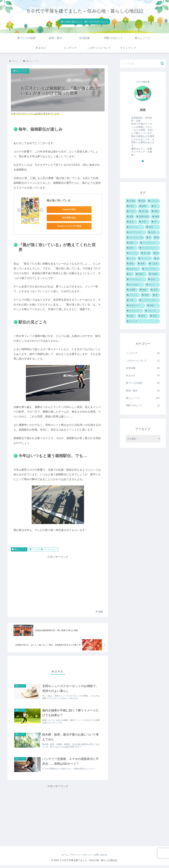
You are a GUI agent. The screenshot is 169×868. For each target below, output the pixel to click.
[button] (162, 63)
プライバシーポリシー (81, 858)
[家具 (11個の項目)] (143, 316)
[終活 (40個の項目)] (131, 222)
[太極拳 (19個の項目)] (132, 290)
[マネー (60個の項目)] (131, 211)
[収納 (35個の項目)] (132, 243)
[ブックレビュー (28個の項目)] (149, 248)
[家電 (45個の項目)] (130, 217)
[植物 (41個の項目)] (156, 217)
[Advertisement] (58, 582)
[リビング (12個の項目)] (152, 311)
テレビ (34, 549)
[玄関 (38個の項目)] (152, 227)
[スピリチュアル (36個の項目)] (135, 238)
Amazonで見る (62, 209)
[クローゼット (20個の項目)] (136, 279)
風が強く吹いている (59, 200)
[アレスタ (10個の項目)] (143, 321)
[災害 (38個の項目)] (144, 222)
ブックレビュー (49, 549)
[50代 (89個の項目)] (132, 206)
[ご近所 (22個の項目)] (154, 264)
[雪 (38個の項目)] (155, 222)
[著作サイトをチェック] (143, 161)
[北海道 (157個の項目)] (131, 201)
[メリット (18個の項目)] (133, 295)
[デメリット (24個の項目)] (145, 259)
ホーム (63, 858)
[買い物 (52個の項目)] (144, 211)
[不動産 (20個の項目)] (154, 274)
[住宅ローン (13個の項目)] (135, 306)
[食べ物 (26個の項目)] (146, 253)
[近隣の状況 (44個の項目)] (143, 217)
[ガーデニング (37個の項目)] (136, 232)
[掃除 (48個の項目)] (155, 211)
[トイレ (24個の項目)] (131, 259)
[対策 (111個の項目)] (142, 201)
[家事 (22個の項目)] (142, 264)
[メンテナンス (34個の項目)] (150, 243)
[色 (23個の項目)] (157, 259)
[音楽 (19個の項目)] (153, 279)
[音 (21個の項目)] (130, 274)
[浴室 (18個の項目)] (155, 290)
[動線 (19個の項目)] (144, 290)
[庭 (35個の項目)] (157, 238)
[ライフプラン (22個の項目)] (151, 269)
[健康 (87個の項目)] (144, 206)
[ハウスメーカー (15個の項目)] (149, 300)
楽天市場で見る (62, 218)
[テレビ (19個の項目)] (152, 285)
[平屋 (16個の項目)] (132, 300)
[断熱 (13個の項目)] (153, 306)
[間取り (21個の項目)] (141, 274)
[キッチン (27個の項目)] (132, 253)
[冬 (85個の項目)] (155, 206)
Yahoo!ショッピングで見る (62, 226)
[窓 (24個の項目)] (156, 253)
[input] (143, 64)
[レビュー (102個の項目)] (154, 201)
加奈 (143, 110)
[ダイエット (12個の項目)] (135, 311)
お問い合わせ (103, 858)
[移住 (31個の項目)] (132, 248)
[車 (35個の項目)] (149, 238)
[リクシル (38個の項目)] (135, 227)
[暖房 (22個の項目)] (131, 264)
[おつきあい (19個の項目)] (135, 285)
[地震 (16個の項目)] (146, 295)
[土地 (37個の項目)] (153, 232)
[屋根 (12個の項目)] (131, 316)
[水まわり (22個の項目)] (133, 269)
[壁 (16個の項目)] (156, 295)
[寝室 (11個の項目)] (155, 316)
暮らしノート (19, 549)
